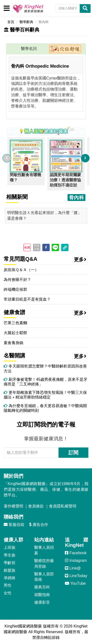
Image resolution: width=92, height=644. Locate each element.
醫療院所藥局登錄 (44, 564)
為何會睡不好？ (17, 280)
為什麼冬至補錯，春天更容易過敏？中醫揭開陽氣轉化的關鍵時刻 (45, 408)
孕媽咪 (10, 578)
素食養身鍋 (13, 343)
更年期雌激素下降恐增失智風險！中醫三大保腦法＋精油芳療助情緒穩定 (45, 395)
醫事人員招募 (44, 550)
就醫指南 (42, 595)
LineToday (76, 576)
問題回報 (37, 247)
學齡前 (10, 563)
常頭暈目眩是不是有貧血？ (27, 299)
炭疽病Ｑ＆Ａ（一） (21, 270)
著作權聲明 (13, 506)
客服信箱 (14, 525)
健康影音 (42, 602)
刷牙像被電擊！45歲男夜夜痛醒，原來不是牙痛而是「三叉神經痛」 (46, 382)
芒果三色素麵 (15, 323)
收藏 (27, 247)
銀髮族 (10, 570)
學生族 (10, 555)
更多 (80, 260)
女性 (8, 593)
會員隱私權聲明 (63, 506)
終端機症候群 (15, 289)
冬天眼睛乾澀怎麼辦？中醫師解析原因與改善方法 (45, 368)
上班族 (10, 547)
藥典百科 (42, 587)
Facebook (76, 553)
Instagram (76, 560)
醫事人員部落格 (44, 577)
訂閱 (73, 453)
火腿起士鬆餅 (15, 333)
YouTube (75, 583)
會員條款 (36, 506)
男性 (8, 585)
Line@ (73, 568)
